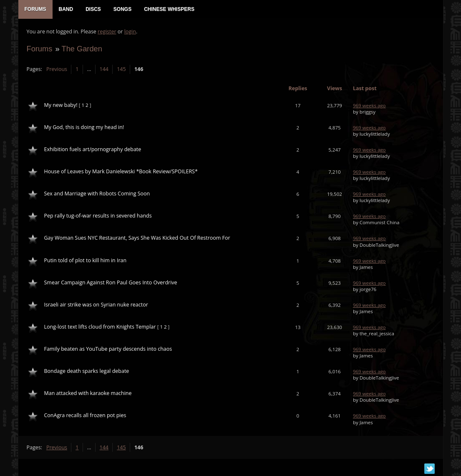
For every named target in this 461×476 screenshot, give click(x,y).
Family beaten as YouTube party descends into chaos (108, 349)
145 (121, 69)
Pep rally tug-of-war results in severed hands (98, 216)
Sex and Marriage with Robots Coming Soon (97, 194)
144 (104, 69)
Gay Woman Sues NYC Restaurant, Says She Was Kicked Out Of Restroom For (137, 238)
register (107, 32)
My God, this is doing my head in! (84, 127)
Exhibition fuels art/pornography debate (93, 149)
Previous (57, 69)
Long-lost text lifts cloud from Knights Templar (100, 327)
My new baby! (61, 105)
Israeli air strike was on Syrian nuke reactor (96, 305)
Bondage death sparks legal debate (87, 371)
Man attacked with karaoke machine (88, 393)
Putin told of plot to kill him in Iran (86, 260)
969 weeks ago (369, 105)
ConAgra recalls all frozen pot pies (85, 415)
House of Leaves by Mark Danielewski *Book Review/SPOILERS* (121, 171)
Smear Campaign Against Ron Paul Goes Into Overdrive (111, 282)
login (130, 32)
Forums (40, 49)
